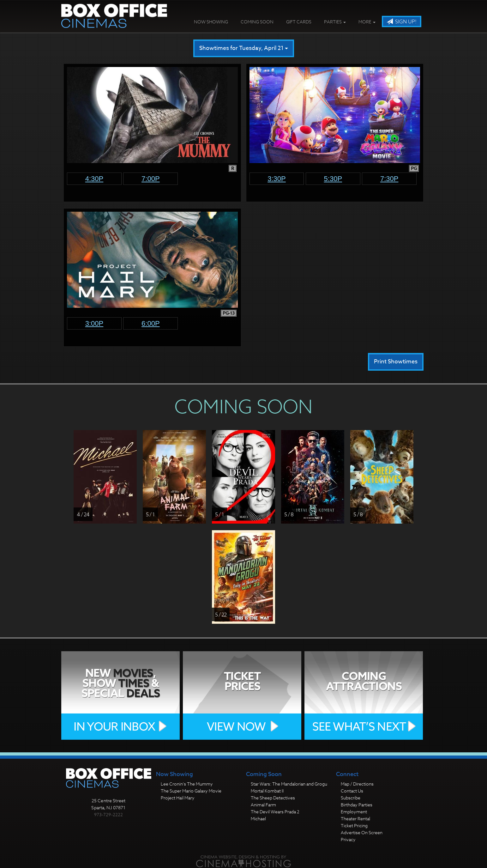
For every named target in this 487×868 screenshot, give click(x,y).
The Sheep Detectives (273, 798)
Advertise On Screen (362, 832)
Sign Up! (402, 22)
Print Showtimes (396, 362)
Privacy (348, 839)
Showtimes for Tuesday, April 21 (244, 48)
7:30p (389, 179)
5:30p (333, 179)
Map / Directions (357, 784)
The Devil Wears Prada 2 (275, 812)
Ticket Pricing (354, 826)
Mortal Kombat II (267, 791)
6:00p (151, 323)
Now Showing (211, 22)
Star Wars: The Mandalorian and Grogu (289, 784)
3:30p (277, 179)
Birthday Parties (357, 805)
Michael (258, 819)
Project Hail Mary (178, 798)
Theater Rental (355, 819)
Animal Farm (263, 805)
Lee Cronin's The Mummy (187, 784)
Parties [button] (335, 22)
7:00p (151, 179)
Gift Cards (299, 22)
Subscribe (351, 798)
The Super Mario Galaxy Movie (191, 791)
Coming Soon (257, 22)
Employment (354, 812)
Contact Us (352, 791)
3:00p (94, 323)
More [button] (367, 22)
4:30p (94, 179)
